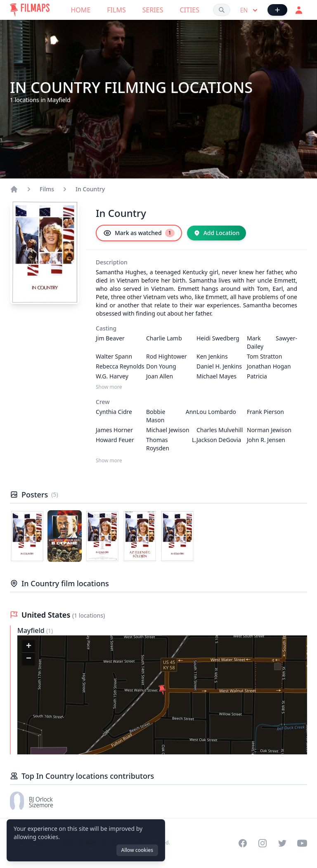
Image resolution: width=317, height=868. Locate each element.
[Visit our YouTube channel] (302, 843)
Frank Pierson (265, 412)
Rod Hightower (167, 356)
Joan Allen (160, 376)
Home (81, 10)
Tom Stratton (264, 356)
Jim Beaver (110, 338)
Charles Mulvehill (220, 430)
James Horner (114, 430)
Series (153, 10)
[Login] (299, 10)
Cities (189, 10)
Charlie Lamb (164, 338)
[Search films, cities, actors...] (222, 10)
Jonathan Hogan (269, 366)
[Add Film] (277, 10)
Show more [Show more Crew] (109, 461)
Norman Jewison (269, 430)
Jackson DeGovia (219, 440)
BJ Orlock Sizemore (41, 802)
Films (116, 10)
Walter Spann (114, 356)
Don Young (161, 366)
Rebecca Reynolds (120, 366)
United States (47, 615)
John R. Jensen (266, 440)
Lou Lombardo (216, 412)
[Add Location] (217, 233)
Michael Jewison (168, 430)
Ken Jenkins (212, 356)
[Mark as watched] (139, 233)
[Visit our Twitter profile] (282, 843)
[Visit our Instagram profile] (263, 843)
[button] (162, 690)
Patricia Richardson (262, 380)
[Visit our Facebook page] (243, 843)
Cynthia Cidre (114, 412)
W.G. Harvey (112, 376)
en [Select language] (250, 10)
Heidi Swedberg (218, 338)
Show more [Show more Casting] (109, 387)
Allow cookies (137, 850)
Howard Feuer (115, 440)
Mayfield (32, 630)
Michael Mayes (216, 376)
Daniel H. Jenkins (219, 366)
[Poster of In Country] (27, 536)
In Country (90, 189)
